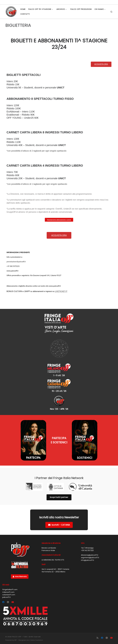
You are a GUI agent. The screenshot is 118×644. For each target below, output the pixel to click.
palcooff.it (6, 597)
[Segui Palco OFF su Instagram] (8, 602)
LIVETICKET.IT (61, 291)
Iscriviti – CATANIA (59, 525)
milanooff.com (8, 592)
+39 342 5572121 (87, 550)
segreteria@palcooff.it (90, 558)
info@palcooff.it (88, 560)
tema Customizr (37, 640)
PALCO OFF (17, 637)
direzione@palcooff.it (90, 555)
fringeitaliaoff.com (10, 590)
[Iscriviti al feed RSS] (97, 638)
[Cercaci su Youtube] (13, 602)
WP (15, 640)
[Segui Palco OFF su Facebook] (3, 602)
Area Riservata (20, 577)
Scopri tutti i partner (59, 497)
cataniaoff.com (9, 595)
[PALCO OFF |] (11, 11)
